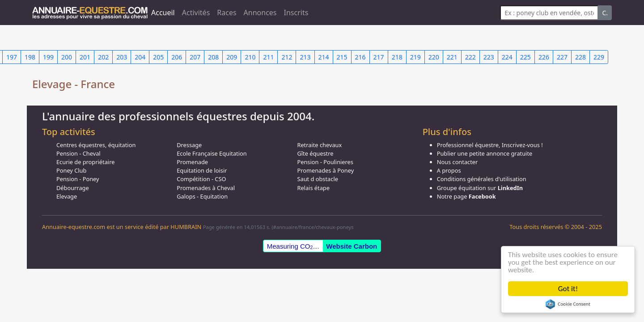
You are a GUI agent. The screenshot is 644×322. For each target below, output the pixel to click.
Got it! (568, 289)
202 (103, 57)
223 (489, 57)
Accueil (163, 13)
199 (48, 57)
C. (605, 13)
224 (507, 57)
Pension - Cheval (78, 153)
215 (342, 57)
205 (158, 57)
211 (268, 57)
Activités (196, 13)
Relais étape (313, 188)
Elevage (67, 196)
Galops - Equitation (202, 196)
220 (434, 57)
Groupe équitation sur (480, 188)
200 (67, 57)
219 (415, 57)
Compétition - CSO (201, 179)
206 (177, 57)
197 (12, 57)
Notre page (466, 196)
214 (324, 57)
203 (122, 57)
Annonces (260, 13)
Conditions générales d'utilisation (482, 179)
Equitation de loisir (202, 170)
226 (544, 57)
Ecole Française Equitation (212, 153)
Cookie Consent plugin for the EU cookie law (568, 304)
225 (525, 57)
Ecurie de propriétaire (85, 162)
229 (599, 57)
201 (85, 57)
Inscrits (296, 13)
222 (470, 57)
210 (250, 57)
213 (305, 57)
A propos (449, 170)
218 (397, 57)
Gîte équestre (315, 153)
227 (562, 57)
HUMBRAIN (186, 227)
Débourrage (73, 188)
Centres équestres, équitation (96, 145)
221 (452, 57)
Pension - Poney (78, 179)
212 (287, 57)
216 (360, 57)
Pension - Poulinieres (325, 162)
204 (140, 57)
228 (580, 57)
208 (213, 57)
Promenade (192, 162)
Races (227, 13)
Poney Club (71, 170)
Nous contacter (458, 162)
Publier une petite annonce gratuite (485, 153)
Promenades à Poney (325, 170)
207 (195, 57)
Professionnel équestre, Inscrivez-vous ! (490, 145)
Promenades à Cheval (206, 188)
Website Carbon (352, 246)
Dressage (189, 145)
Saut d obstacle (317, 179)
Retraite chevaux (319, 145)
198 (30, 57)
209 (232, 57)
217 (379, 57)
